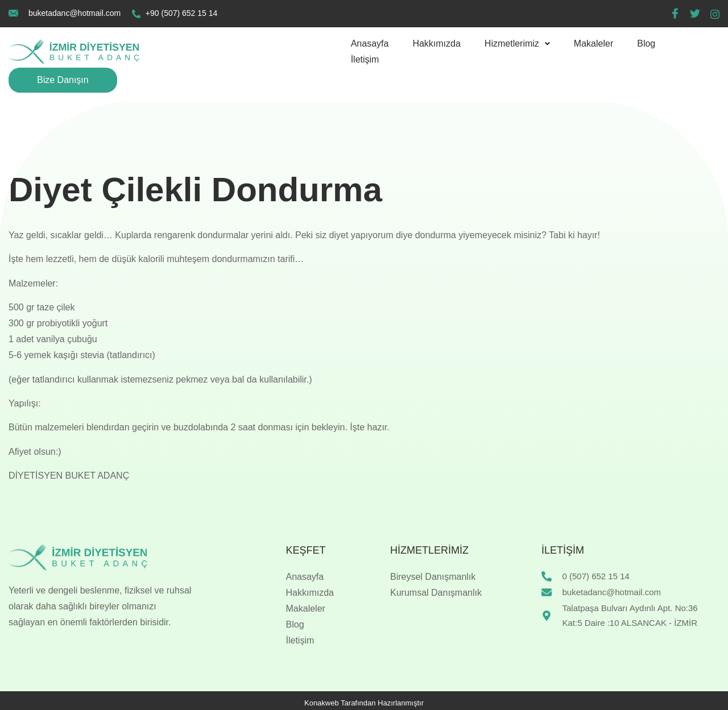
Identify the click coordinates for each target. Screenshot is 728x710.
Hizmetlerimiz (517, 43)
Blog (646, 43)
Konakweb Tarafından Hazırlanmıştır (364, 703)
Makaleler (593, 43)
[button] (517, 44)
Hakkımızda (436, 43)
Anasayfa (370, 43)
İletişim (365, 59)
